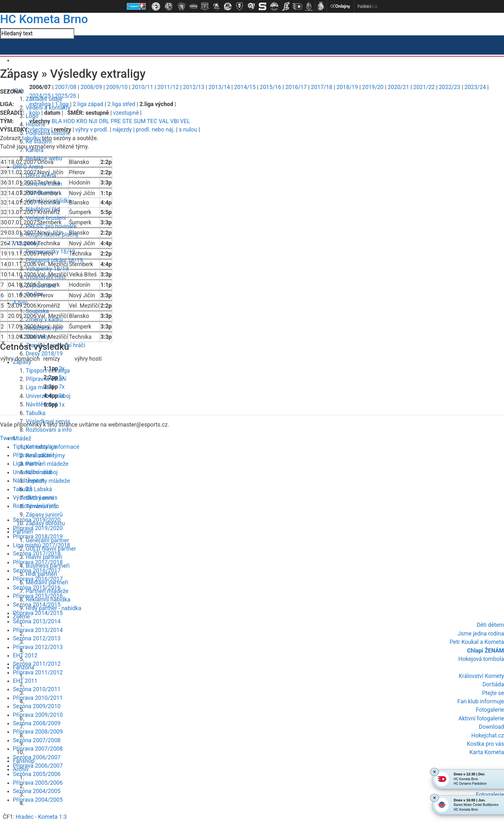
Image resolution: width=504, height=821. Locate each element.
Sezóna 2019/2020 (37, 520)
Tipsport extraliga (35, 447)
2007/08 (66, 87)
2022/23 (450, 87)
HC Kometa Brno (44, 19)
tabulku (32, 138)
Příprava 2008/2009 (38, 732)
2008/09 (91, 87)
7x (62, 387)
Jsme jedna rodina (481, 634)
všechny (40, 130)
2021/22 (424, 87)
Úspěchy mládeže (48, 481)
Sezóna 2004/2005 (37, 791)
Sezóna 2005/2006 (37, 774)
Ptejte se (493, 693)
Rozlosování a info (49, 430)
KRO (82, 121)
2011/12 (168, 87)
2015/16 (270, 87)
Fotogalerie (490, 710)
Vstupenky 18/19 (47, 269)
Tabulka (36, 413)
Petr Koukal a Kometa (477, 642)
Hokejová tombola (481, 659)
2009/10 (117, 87)
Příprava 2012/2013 (38, 647)
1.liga (62, 104)
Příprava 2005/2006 (38, 783)
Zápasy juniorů (44, 515)
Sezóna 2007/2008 (37, 740)
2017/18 (322, 87)
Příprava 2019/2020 (38, 528)
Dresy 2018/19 (44, 354)
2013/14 (219, 87)
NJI (93, 121)
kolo (35, 113)
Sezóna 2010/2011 (37, 689)
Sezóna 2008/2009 (37, 723)
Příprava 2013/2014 (38, 630)
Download (491, 727)
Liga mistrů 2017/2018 (42, 545)
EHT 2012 (25, 655)
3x (62, 396)
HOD (69, 121)
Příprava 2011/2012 (38, 672)
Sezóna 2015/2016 (37, 588)
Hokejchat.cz (488, 735)
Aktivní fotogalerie (481, 718)
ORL (104, 121)
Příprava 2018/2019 (38, 537)
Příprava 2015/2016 (38, 596)
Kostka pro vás (485, 744)
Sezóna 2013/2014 (37, 621)
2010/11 (143, 87)
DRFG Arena (28, 167)
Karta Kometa (487, 752)
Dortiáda (493, 684)
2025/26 (66, 96)
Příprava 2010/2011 (38, 698)
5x (62, 377)
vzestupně (126, 113)
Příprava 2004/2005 (38, 800)
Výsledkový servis (35, 498)
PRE (116, 121)
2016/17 (296, 87)
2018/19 (347, 87)
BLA (57, 121)
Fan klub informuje (481, 701)
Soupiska (37, 311)
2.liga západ (88, 104)
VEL (185, 121)
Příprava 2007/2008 (38, 749)
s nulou (188, 130)
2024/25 (40, 96)
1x (62, 405)
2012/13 (194, 87)
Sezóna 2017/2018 (37, 554)
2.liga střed (121, 104)
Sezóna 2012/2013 (37, 638)
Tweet (8, 438)
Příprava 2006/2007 (38, 766)
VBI (174, 121)
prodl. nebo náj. (155, 130)
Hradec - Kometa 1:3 (41, 817)
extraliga (40, 104)
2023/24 (475, 87)
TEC (152, 121)
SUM (140, 121)
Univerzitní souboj (35, 472)
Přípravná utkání (33, 455)
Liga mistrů (40, 387)
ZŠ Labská (39, 489)
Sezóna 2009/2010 (37, 706)
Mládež (22, 438)
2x (62, 368)
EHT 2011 (25, 681)
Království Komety (481, 676)
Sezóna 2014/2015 (37, 605)
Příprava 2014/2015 (38, 613)
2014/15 (245, 87)
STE (127, 121)
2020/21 (398, 87)
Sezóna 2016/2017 (37, 571)
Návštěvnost (41, 404)
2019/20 (373, 87)
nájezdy (122, 130)
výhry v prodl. (92, 130)
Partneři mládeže (47, 464)
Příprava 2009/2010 (38, 715)
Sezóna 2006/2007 (37, 757)
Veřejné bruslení (46, 218)
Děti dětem (490, 625)
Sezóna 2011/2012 (37, 664)
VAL (164, 121)
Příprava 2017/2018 (38, 562)
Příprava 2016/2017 (38, 579)
